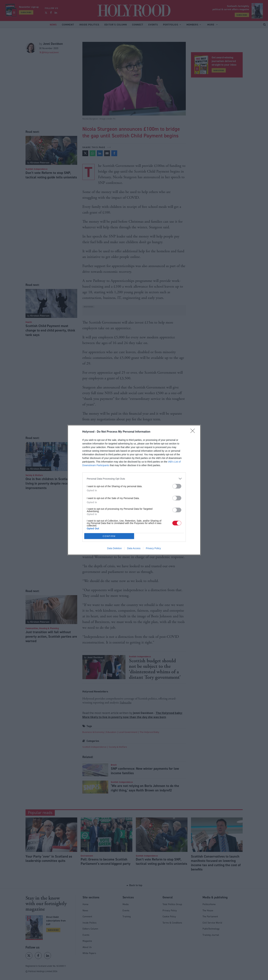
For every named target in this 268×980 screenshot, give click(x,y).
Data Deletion (115, 548)
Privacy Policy (153, 548)
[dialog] (134, 490)
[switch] (177, 486)
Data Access (134, 548)
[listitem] (134, 479)
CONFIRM (109, 536)
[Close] (194, 432)
